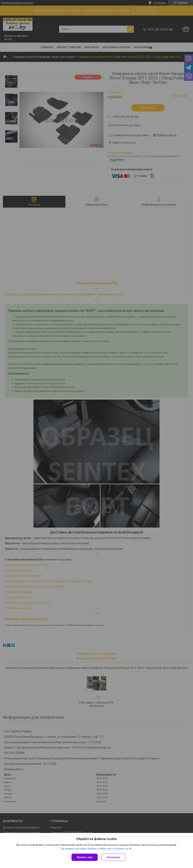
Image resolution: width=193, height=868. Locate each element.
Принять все (85, 857)
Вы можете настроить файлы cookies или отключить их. (95, 849)
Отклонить (114, 857)
